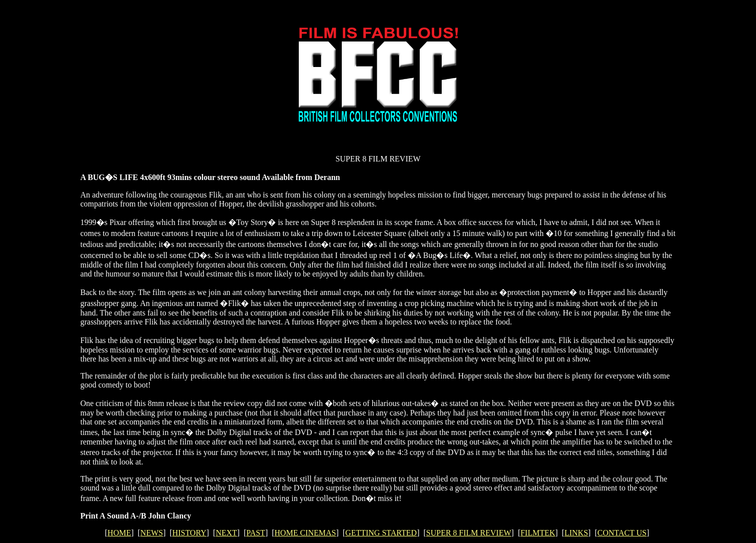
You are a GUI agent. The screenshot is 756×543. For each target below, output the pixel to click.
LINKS (576, 533)
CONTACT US (622, 533)
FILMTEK (538, 533)
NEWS (152, 533)
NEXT (227, 533)
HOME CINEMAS (305, 533)
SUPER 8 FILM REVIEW (469, 533)
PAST (256, 533)
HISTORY (189, 533)
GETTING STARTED (381, 533)
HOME (119, 533)
